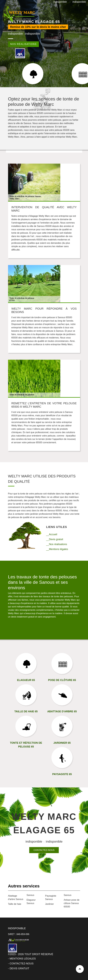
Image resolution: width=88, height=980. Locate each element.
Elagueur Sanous (31, 902)
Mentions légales (23, 959)
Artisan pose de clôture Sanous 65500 (72, 903)
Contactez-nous (44, 850)
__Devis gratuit (55, 539)
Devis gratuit (19, 968)
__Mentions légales (57, 549)
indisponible (60, 2)
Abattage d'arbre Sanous (16, 898)
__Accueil (52, 534)
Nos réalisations (23, 44)
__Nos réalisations (57, 544)
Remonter (80, 969)
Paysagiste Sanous (51, 898)
